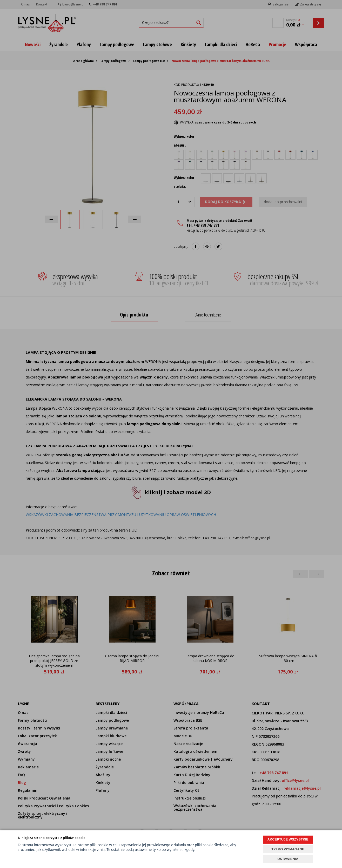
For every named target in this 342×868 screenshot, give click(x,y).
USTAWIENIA (288, 859)
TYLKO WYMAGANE (288, 849)
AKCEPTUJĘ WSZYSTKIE (288, 839)
